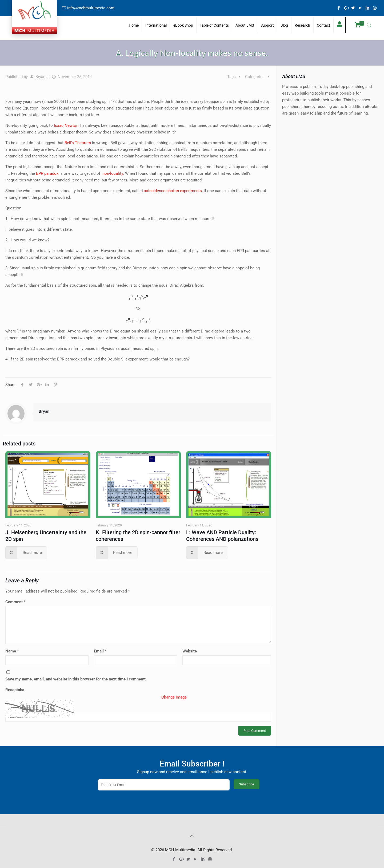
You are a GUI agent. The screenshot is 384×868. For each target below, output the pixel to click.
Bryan (40, 77)
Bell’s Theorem (78, 143)
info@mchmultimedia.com (91, 8)
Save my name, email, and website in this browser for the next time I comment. (76, 679)
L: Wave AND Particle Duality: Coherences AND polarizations (222, 536)
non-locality (113, 173)
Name (12, 651)
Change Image (174, 697)
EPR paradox (47, 173)
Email (100, 651)
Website (190, 651)
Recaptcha (15, 690)
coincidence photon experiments (173, 191)
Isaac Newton (66, 125)
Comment (15, 602)
